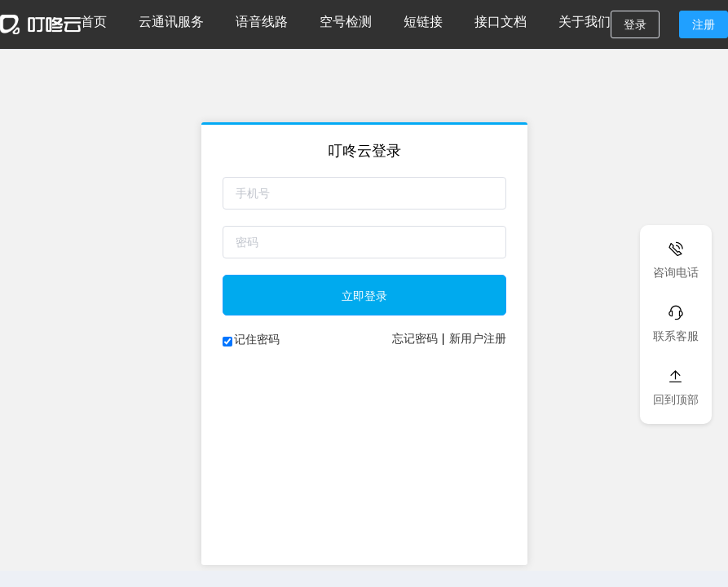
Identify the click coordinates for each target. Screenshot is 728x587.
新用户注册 (478, 338)
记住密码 (257, 339)
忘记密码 (415, 338)
